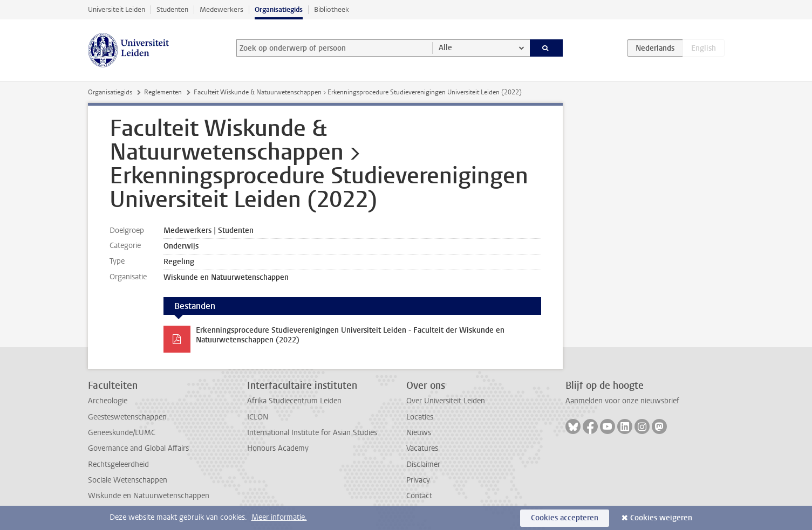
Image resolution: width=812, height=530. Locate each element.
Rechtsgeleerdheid (118, 464)
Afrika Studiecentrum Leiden (294, 401)
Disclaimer (423, 464)
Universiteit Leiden (117, 9)
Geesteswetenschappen (127, 417)
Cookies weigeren (661, 518)
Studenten (172, 9)
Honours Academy (278, 448)
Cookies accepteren (565, 518)
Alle (445, 48)
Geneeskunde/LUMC (122, 433)
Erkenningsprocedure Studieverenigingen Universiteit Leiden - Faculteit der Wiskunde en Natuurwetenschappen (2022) (350, 335)
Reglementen (163, 92)
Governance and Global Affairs (138, 448)
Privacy (418, 480)
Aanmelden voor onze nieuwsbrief (622, 401)
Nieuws (419, 433)
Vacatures (422, 448)
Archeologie (108, 401)
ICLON (258, 417)
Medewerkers (221, 9)
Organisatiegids (279, 9)
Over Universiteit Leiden (446, 401)
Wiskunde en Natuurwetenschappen (149, 496)
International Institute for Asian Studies (312, 433)
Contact (419, 496)
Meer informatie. (279, 517)
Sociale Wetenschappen (128, 480)
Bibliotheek (332, 9)
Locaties (420, 417)
